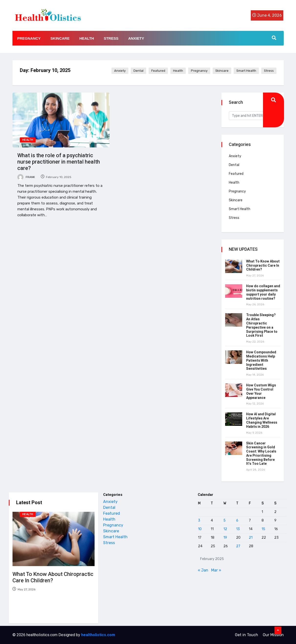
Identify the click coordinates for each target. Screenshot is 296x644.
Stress (111, 38)
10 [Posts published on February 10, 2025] (200, 529)
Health (87, 38)
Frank (26, 177)
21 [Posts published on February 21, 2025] (251, 538)
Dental (138, 71)
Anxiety (136, 38)
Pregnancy (29, 38)
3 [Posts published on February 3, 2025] (199, 520)
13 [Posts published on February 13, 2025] (238, 529)
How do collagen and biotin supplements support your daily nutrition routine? (263, 292)
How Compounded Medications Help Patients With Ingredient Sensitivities (261, 360)
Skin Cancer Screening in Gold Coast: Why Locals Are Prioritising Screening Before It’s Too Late (261, 454)
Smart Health (246, 71)
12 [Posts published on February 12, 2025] (225, 529)
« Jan (203, 570)
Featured (158, 71)
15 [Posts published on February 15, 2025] (263, 529)
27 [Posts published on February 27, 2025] (238, 546)
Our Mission (273, 635)
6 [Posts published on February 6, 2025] (237, 520)
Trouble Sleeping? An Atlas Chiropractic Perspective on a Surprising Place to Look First (262, 325)
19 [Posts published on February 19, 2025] (225, 538)
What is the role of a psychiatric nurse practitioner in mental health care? (59, 162)
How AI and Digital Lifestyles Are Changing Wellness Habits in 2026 (262, 420)
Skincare (60, 38)
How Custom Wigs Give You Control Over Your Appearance (261, 391)
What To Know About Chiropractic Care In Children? (263, 266)
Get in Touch (247, 635)
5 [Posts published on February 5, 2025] (225, 520)
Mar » (216, 570)
